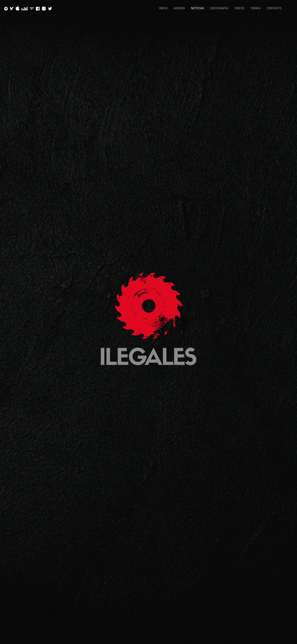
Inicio (163, 8)
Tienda (256, 8)
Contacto (274, 8)
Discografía (219, 8)
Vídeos (239, 8)
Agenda (179, 8)
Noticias (198, 8)
